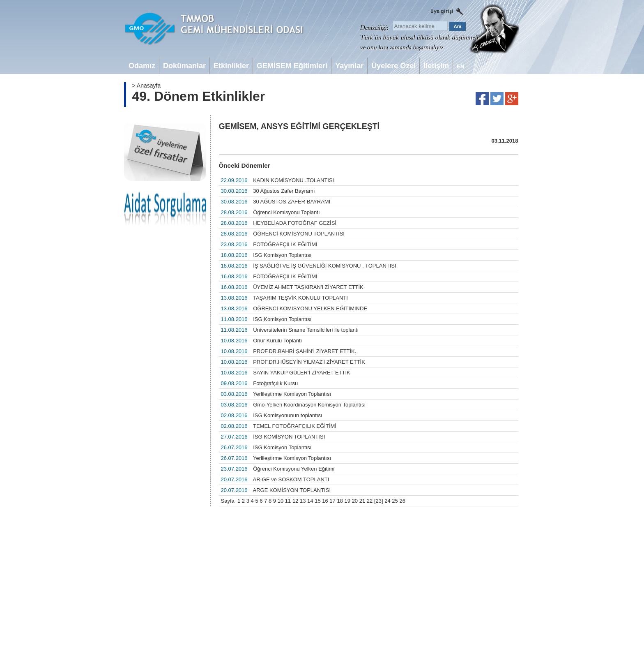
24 (387, 501)
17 (332, 501)
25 (395, 501)
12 (295, 501)
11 (288, 501)
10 (281, 501)
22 (370, 501)
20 (355, 501)
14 (310, 501)
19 (347, 501)
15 (317, 501)
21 (362, 501)
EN (460, 66)
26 (402, 501)
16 (325, 501)
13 (303, 501)
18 (340, 501)
